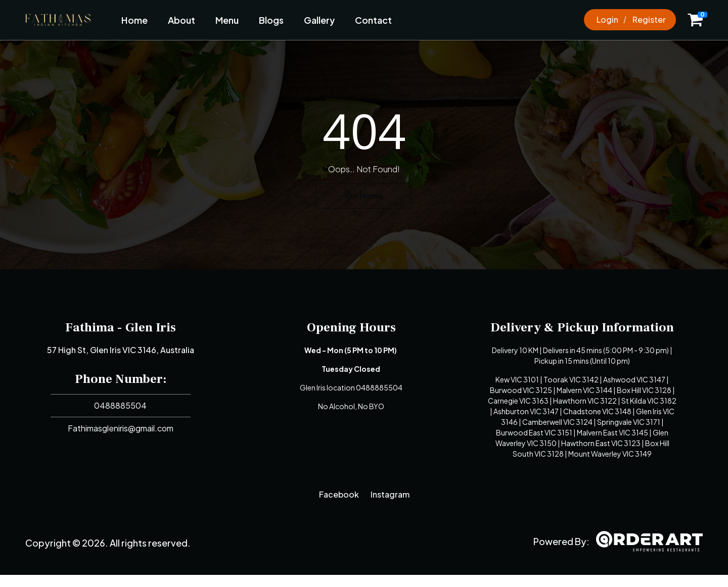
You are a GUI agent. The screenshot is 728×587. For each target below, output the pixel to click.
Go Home (364, 196)
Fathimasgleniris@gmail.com (121, 428)
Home (134, 20)
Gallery (319, 20)
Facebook (339, 494)
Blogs (271, 20)
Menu (227, 20)
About (181, 20)
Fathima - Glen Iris (121, 327)
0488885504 (120, 405)
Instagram (390, 494)
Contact (373, 20)
